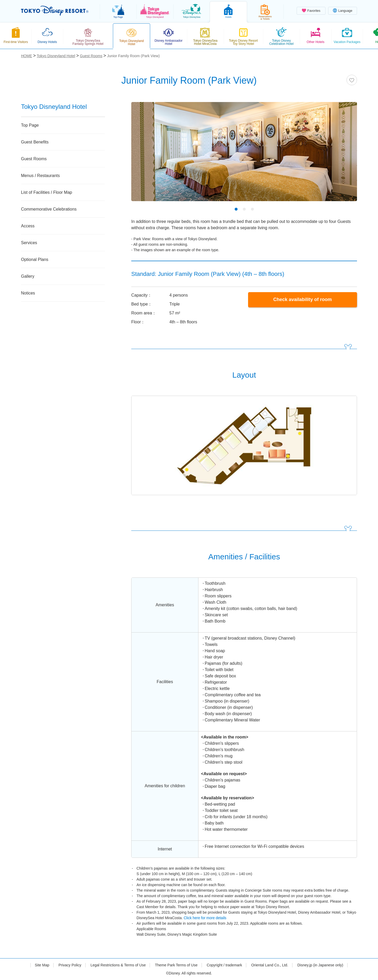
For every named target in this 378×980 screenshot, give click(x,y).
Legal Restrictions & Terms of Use (118, 965)
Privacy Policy (70, 965)
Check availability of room (303, 299)
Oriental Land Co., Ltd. (270, 965)
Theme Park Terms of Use (176, 965)
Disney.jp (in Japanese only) (320, 965)
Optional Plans (35, 259)
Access (28, 226)
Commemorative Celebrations (49, 209)
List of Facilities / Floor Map (47, 192)
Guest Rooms (34, 159)
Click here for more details (205, 918)
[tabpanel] (244, 155)
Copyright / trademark (224, 965)
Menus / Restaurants (40, 176)
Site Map (42, 965)
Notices (28, 293)
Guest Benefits (35, 142)
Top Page (30, 125)
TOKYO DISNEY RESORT (55, 11)
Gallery (28, 276)
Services (29, 243)
